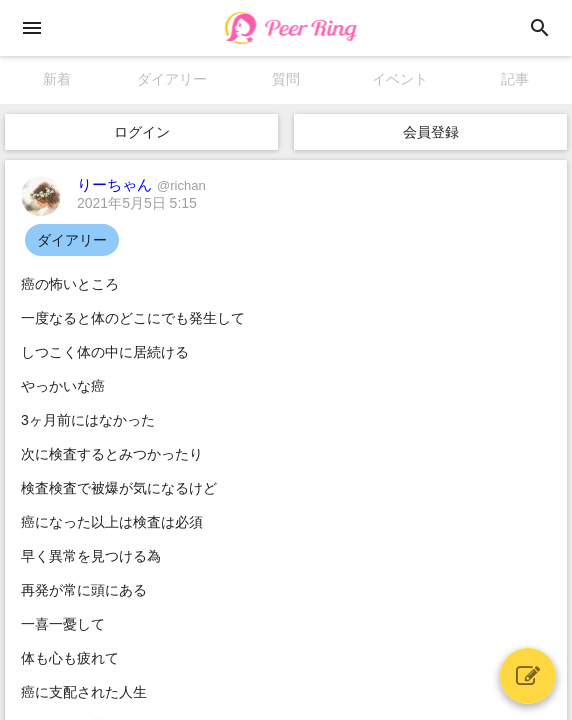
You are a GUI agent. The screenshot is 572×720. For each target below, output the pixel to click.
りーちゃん (141, 184)
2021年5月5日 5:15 (137, 203)
